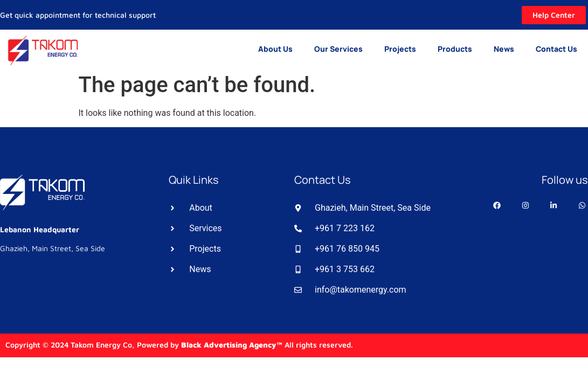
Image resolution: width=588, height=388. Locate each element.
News (504, 49)
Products (455, 49)
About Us (275, 49)
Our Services (338, 49)
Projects (400, 49)
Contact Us (556, 49)
